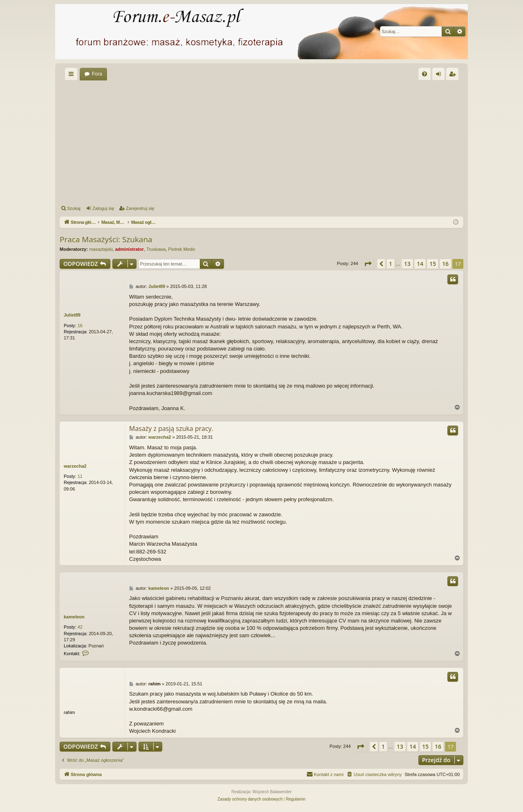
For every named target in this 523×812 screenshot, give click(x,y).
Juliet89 (72, 315)
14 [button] (420, 264)
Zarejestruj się (140, 208)
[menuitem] (425, 74)
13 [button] (407, 264)
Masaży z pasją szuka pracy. (171, 428)
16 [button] (445, 264)
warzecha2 (75, 466)
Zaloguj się (103, 208)
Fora (97, 74)
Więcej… (73, 76)
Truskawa (156, 249)
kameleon (74, 617)
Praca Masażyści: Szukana (106, 239)
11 (80, 476)
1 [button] (391, 264)
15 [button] (433, 264)
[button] (368, 264)
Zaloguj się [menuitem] (440, 76)
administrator (130, 249)
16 (80, 326)
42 (80, 627)
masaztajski (101, 249)
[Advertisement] (261, 141)
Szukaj (74, 208)
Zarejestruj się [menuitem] (454, 76)
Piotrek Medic (182, 249)
